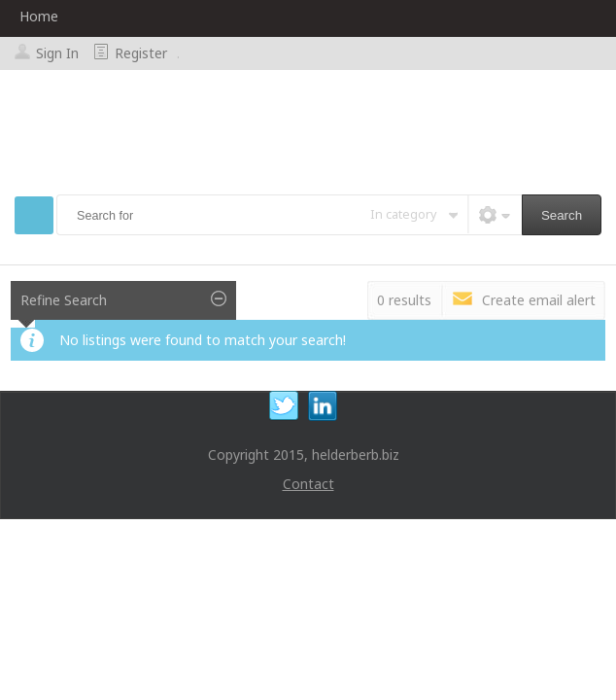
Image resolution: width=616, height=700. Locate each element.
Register (141, 53)
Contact (308, 484)
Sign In (57, 53)
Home (39, 16)
